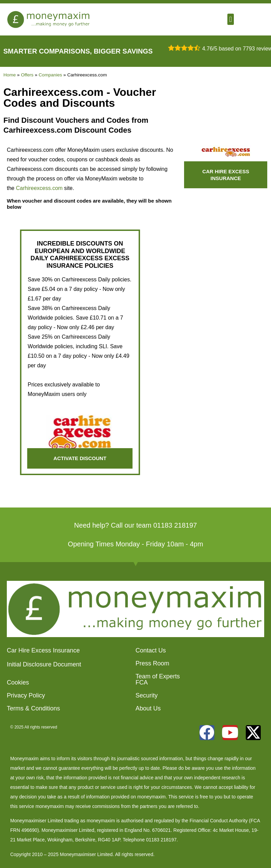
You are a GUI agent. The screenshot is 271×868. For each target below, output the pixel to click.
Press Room (153, 663)
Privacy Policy (26, 695)
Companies (50, 75)
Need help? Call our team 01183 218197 (135, 525)
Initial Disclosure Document (44, 664)
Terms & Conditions (33, 708)
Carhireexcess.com (39, 188)
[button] (231, 19)
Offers (27, 75)
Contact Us (151, 650)
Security (147, 695)
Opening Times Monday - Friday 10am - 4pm (135, 544)
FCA (142, 682)
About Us (148, 708)
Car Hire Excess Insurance (43, 650)
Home (10, 75)
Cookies (18, 682)
